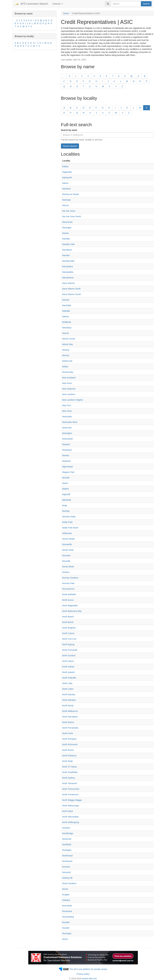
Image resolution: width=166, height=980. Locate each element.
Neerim (66, 333)
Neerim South (69, 339)
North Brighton (69, 628)
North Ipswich (69, 672)
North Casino (68, 633)
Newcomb (67, 428)
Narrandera (67, 266)
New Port (67, 405)
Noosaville (67, 544)
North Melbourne (70, 711)
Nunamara (67, 911)
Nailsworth (67, 178)
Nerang (66, 350)
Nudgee (66, 895)
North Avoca (68, 600)
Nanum (66, 205)
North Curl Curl (69, 639)
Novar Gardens (69, 883)
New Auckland (69, 378)
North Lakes (68, 689)
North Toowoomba (71, 789)
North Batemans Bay (72, 611)
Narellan (66, 239)
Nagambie (67, 172)
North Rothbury (69, 756)
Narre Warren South (72, 294)
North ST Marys (70, 767)
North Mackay (69, 694)
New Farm (67, 383)
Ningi (65, 505)
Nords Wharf (68, 567)
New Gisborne (69, 389)
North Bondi (68, 622)
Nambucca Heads (71, 194)
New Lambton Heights (73, 400)
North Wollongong (71, 822)
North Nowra (68, 722)
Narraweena (68, 278)
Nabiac (65, 166)
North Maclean (69, 700)
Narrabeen (67, 250)
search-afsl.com (89, 978)
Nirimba (66, 511)
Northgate (67, 850)
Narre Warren (68, 283)
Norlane (66, 572)
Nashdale (67, 305)
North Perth (68, 733)
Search (146, 4)
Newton (66, 455)
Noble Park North (70, 528)
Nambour (67, 189)
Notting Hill (67, 878)
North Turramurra (70, 794)
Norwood (66, 872)
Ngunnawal (67, 467)
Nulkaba (66, 900)
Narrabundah (68, 261)
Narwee (66, 300)
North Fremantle (70, 650)
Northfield (67, 845)
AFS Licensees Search (34, 4)
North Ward (67, 811)
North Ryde (67, 761)
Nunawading (68, 917)
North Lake (67, 683)
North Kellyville (69, 678)
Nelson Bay (68, 344)
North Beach (68, 617)
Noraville (66, 561)
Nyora (65, 939)
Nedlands (67, 322)
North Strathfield (70, 772)
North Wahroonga (70, 806)
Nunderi (66, 928)
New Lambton (69, 394)
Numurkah (67, 906)
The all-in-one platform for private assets (88, 969)
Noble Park (67, 522)
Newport (66, 444)
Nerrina (66, 355)
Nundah (66, 922)
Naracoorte (67, 222)
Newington (67, 433)
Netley (65, 367)
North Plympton (69, 739)
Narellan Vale (68, 244)
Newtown (67, 461)
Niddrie (65, 489)
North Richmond (70, 744)
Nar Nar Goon (69, 211)
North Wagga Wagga (72, 800)
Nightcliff (66, 494)
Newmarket (67, 439)
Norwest (66, 867)
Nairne (65, 183)
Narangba (67, 228)
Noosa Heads (69, 539)
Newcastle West (70, 422)
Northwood (67, 861)
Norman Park (68, 583)
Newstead (67, 450)
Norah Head (68, 550)
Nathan (66, 317)
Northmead (67, 856)
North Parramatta (70, 728)
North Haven (68, 661)
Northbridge (68, 833)
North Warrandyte (70, 817)
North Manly (68, 706)
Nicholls (66, 478)
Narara (65, 233)
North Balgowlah (70, 606)
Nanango (66, 200)
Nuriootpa (67, 933)
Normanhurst (68, 589)
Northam (66, 828)
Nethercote (67, 361)
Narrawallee (68, 272)
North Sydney (69, 778)
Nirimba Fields (69, 517)
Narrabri (66, 255)
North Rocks (68, 750)
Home (66, 13)
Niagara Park (68, 472)
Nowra (65, 889)
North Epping (68, 644)
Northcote (67, 839)
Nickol (65, 483)
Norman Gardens (70, 578)
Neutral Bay (68, 372)
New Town (67, 411)
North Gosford (69, 656)
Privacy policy (83, 974)
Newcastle (67, 417)
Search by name (69, 130)
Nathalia (66, 311)
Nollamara (67, 533)
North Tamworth (70, 783)
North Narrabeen (70, 717)
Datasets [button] (58, 4)
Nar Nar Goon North (72, 216)
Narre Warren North (71, 289)
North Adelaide (69, 594)
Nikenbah (67, 500)
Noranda (66, 555)
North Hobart (68, 667)
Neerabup (67, 328)
